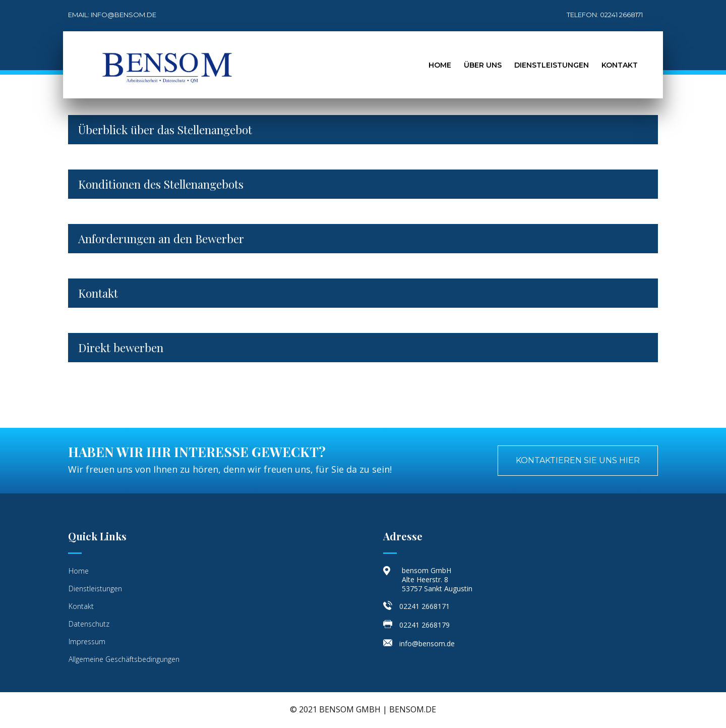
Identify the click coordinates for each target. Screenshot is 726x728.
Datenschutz (89, 624)
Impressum (87, 641)
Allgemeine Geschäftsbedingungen (124, 659)
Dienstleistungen (552, 65)
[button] (578, 461)
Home (440, 65)
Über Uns (483, 65)
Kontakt (620, 65)
